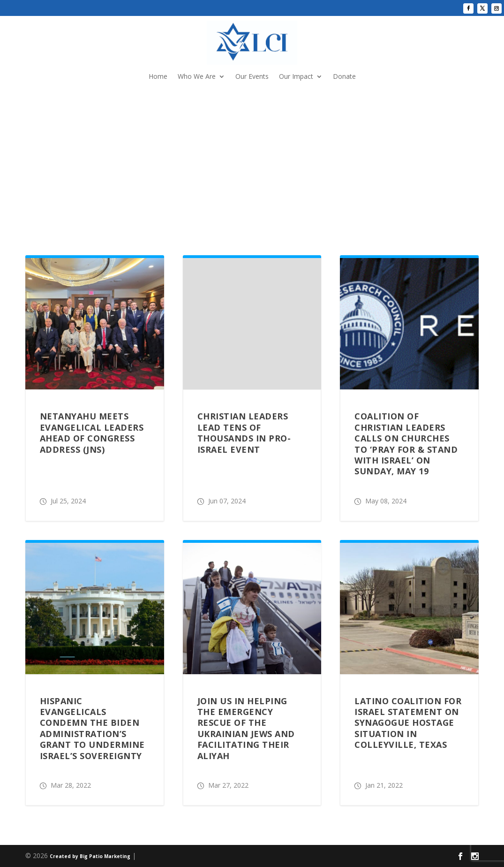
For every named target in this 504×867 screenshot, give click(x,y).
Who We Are (197, 77)
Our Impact (296, 77)
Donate (344, 77)
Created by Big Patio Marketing (90, 856)
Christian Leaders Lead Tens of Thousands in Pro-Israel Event (244, 433)
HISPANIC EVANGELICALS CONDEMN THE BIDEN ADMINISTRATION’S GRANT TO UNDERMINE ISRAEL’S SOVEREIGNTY (92, 728)
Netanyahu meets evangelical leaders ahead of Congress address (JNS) (92, 433)
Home (158, 77)
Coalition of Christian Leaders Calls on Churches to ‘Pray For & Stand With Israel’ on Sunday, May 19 (406, 444)
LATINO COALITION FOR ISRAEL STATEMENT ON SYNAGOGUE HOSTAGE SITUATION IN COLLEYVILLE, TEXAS (408, 723)
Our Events (252, 77)
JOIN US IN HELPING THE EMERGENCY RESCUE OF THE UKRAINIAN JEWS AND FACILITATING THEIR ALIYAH (246, 728)
